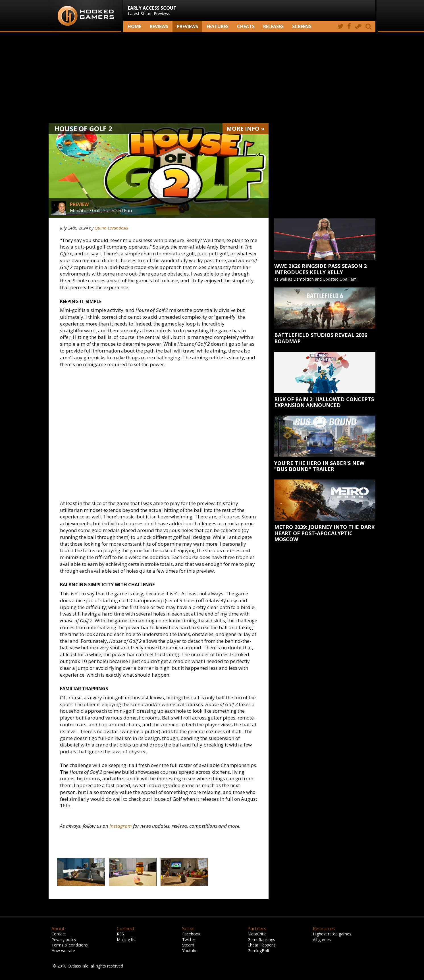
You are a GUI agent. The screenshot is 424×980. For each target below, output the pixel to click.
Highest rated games (332, 934)
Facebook (191, 934)
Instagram (121, 826)
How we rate (63, 951)
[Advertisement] (212, 78)
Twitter (189, 940)
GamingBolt (258, 951)
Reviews (159, 26)
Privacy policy (64, 940)
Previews (187, 26)
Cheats (246, 26)
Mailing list (126, 940)
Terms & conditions (70, 945)
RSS (120, 934)
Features (218, 26)
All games (322, 940)
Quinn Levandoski (111, 228)
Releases (273, 26)
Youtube (190, 951)
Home (134, 26)
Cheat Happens (262, 945)
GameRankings (261, 940)
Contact (59, 934)
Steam (188, 945)
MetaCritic (257, 934)
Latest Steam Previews (152, 11)
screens (302, 26)
